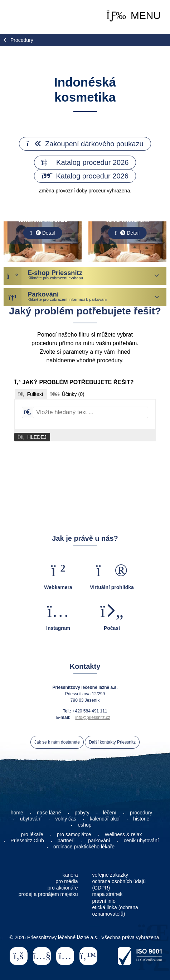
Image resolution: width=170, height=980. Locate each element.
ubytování (31, 819)
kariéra (70, 875)
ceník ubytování (141, 841)
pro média (67, 881)
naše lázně (49, 813)
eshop (84, 825)
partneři (66, 841)
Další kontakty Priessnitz (112, 742)
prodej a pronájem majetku (48, 894)
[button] (133, 16)
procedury (141, 813)
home (17, 813)
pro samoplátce (74, 834)
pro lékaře (32, 834)
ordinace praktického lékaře (85, 847)
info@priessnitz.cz (93, 717)
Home (27, 17)
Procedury (22, 40)
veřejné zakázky (110, 875)
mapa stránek (108, 894)
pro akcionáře (63, 888)
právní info (104, 901)
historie (141, 819)
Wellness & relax (123, 834)
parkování (99, 841)
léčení (110, 813)
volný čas (65, 819)
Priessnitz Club (27, 841)
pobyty (82, 813)
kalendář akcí (105, 819)
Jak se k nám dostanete (57, 742)
